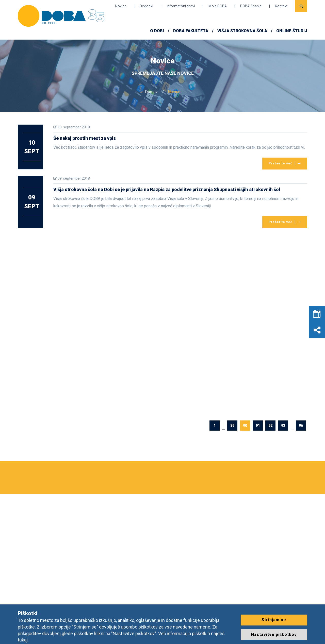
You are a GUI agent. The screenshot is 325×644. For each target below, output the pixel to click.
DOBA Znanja (251, 6)
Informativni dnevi (181, 6)
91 (258, 426)
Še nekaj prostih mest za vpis (85, 138)
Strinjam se (274, 620)
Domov (151, 92)
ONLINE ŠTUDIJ (292, 31)
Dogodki (146, 6)
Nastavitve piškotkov (274, 634)
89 (232, 426)
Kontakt (281, 6)
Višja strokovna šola (242, 31)
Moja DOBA (218, 6)
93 (283, 426)
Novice (121, 6)
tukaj (23, 640)
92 (270, 426)
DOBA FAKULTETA (191, 31)
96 (301, 426)
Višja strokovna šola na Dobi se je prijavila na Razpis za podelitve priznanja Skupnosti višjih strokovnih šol (167, 189)
